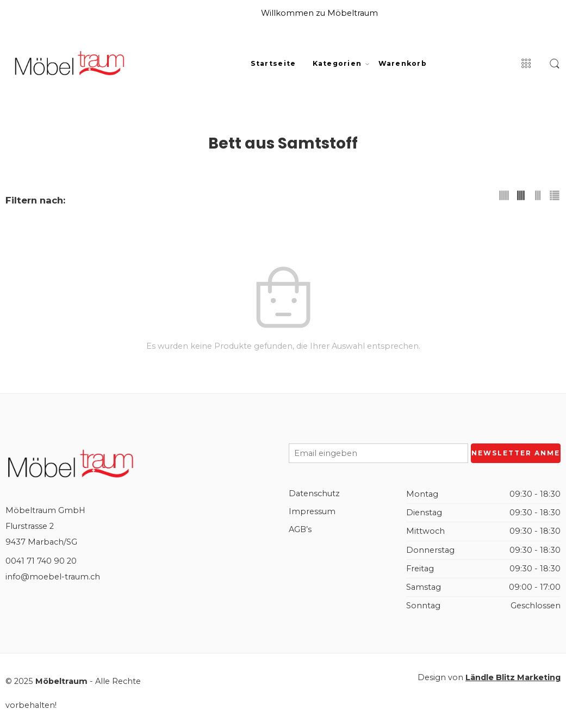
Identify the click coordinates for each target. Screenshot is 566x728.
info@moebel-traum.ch (53, 577)
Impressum (312, 511)
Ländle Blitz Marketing (513, 677)
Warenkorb (403, 63)
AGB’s (300, 529)
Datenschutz (314, 493)
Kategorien (337, 63)
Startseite (273, 63)
